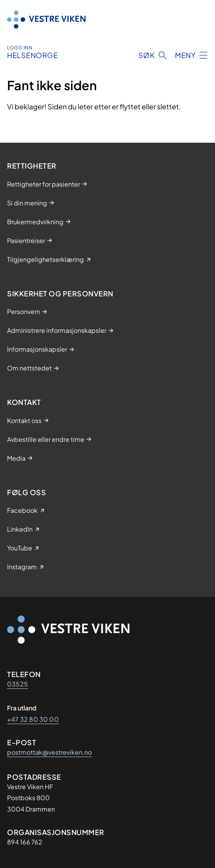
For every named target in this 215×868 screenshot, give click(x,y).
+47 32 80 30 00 (33, 719)
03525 (17, 684)
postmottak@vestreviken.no (49, 752)
